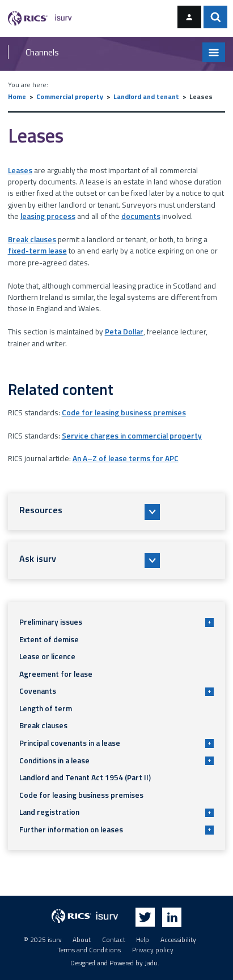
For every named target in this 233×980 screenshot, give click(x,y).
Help (143, 940)
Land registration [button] (116, 812)
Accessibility (178, 940)
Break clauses (32, 239)
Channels (42, 52)
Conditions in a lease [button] (116, 760)
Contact (114, 940)
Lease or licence (47, 656)
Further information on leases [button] (116, 829)
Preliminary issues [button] (116, 622)
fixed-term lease (37, 251)
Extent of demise (49, 639)
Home (17, 97)
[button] (117, 512)
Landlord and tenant (146, 97)
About (82, 940)
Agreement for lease (56, 674)
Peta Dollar (124, 332)
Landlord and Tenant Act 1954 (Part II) (85, 777)
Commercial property (70, 97)
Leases (20, 170)
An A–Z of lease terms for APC (126, 458)
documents (141, 216)
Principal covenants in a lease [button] (116, 743)
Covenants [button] (116, 691)
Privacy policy (153, 950)
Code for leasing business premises (124, 412)
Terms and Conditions (89, 950)
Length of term (46, 708)
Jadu (151, 963)
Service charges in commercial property (132, 436)
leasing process (48, 216)
